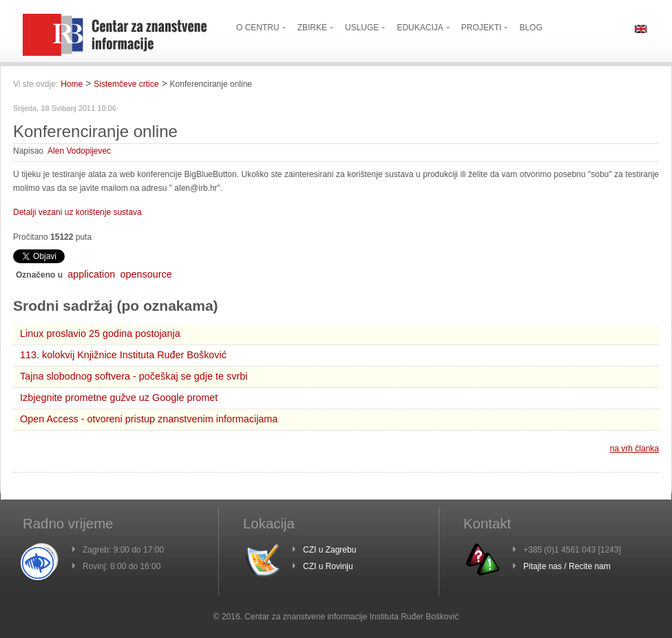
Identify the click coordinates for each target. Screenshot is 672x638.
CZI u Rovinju (328, 566)
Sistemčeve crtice (126, 84)
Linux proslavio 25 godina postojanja (100, 333)
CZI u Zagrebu (329, 550)
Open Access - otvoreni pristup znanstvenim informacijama (149, 419)
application (91, 274)
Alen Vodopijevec (79, 151)
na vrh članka (634, 449)
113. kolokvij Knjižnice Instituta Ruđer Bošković (123, 355)
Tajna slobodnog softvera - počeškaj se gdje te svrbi (134, 376)
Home (72, 84)
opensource (146, 274)
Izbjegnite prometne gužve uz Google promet (119, 398)
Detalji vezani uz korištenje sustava (77, 212)
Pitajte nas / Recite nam (567, 566)
